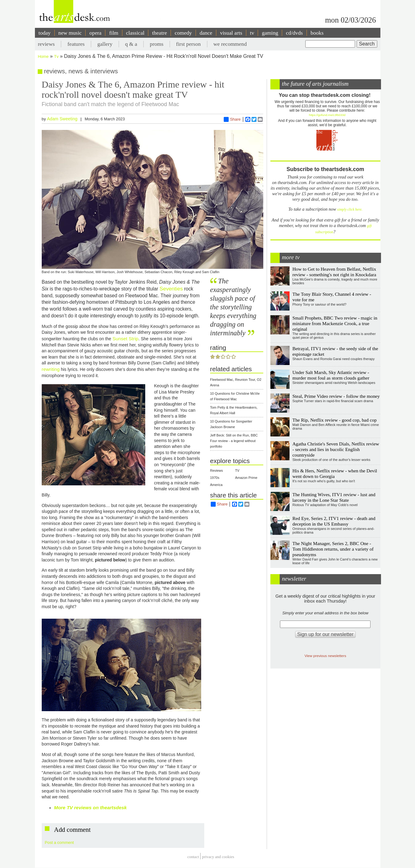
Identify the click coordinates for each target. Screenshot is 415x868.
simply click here (349, 210)
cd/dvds (294, 33)
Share (232, 119)
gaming (270, 33)
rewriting (51, 369)
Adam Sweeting (62, 119)
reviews (47, 44)
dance (206, 33)
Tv (56, 56)
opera (95, 33)
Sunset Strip (125, 339)
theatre (159, 33)
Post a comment (59, 842)
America (216, 485)
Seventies (171, 289)
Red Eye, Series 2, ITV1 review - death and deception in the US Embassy (334, 521)
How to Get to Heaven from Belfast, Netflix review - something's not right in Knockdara (334, 272)
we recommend (230, 44)
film (114, 33)
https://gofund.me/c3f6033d (327, 115)
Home (43, 56)
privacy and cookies (218, 857)
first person (188, 44)
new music (70, 33)
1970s (215, 478)
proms (157, 44)
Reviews (217, 471)
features (76, 44)
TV (237, 471)
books (317, 33)
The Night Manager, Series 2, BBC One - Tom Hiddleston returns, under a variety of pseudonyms (333, 549)
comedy (183, 33)
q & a (131, 44)
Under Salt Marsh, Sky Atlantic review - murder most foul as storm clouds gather (331, 375)
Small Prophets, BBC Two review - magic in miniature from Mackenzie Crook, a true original (335, 323)
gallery (105, 44)
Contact (193, 857)
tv (252, 33)
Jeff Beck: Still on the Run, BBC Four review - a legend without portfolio (234, 441)
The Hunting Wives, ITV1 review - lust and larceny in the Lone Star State (334, 497)
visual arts (231, 33)
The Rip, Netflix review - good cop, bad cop (335, 420)
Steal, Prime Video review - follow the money (336, 396)
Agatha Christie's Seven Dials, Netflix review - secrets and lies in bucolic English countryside (336, 449)
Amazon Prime (246, 478)
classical (135, 33)
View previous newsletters (325, 656)
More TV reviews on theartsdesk (90, 808)
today (45, 33)
